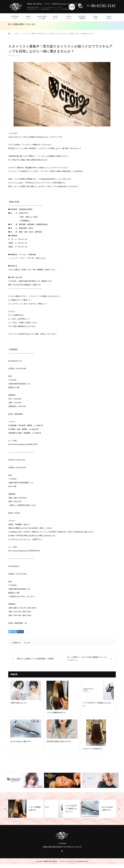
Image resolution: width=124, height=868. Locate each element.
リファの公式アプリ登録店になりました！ (71, 809)
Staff (55, 17)
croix (18, 55)
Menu (28, 17)
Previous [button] (5, 809)
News (109, 17)
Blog (96, 17)
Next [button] (119, 809)
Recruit (82, 17)
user (19, 643)
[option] (26, 809)
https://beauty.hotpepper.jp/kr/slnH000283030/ (24, 551)
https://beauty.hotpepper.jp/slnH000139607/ (23, 444)
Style (69, 17)
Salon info (42, 17)
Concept (15, 17)
